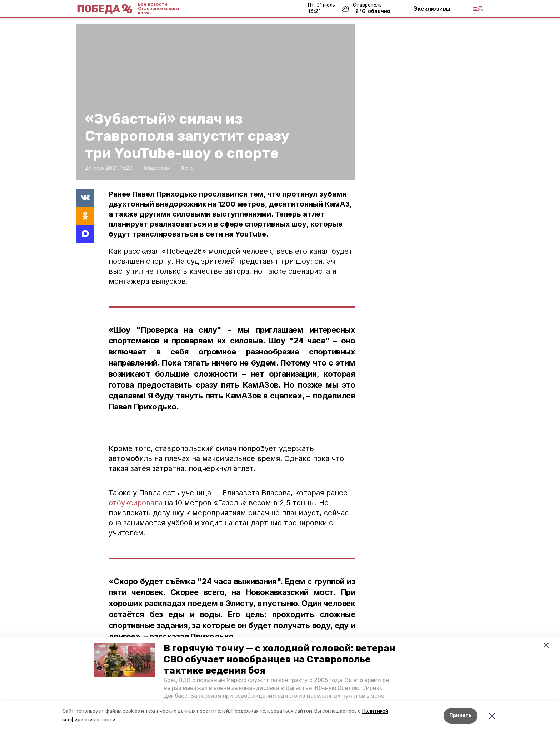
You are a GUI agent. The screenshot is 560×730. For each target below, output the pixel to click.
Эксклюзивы (432, 9)
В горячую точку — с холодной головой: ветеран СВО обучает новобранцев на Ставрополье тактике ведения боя (279, 659)
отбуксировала (136, 503)
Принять (461, 716)
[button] (125, 660)
